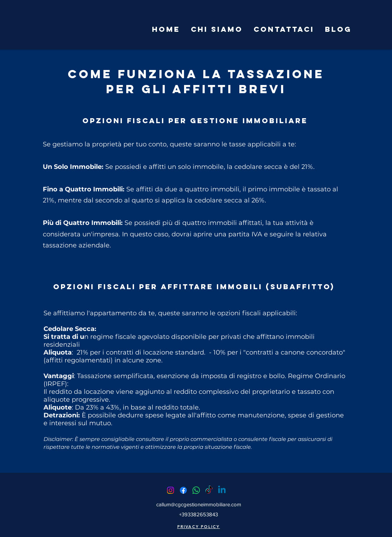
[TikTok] (209, 490)
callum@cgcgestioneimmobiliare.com (199, 504)
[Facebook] (183, 490)
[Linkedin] (222, 490)
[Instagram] (170, 490)
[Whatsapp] (196, 490)
